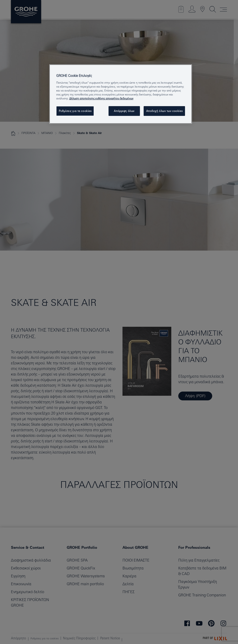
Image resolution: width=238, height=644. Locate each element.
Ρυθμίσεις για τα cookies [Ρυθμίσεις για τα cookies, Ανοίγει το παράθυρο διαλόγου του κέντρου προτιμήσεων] (75, 111)
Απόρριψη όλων (124, 111)
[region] (121, 94)
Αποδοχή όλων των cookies (164, 111)
